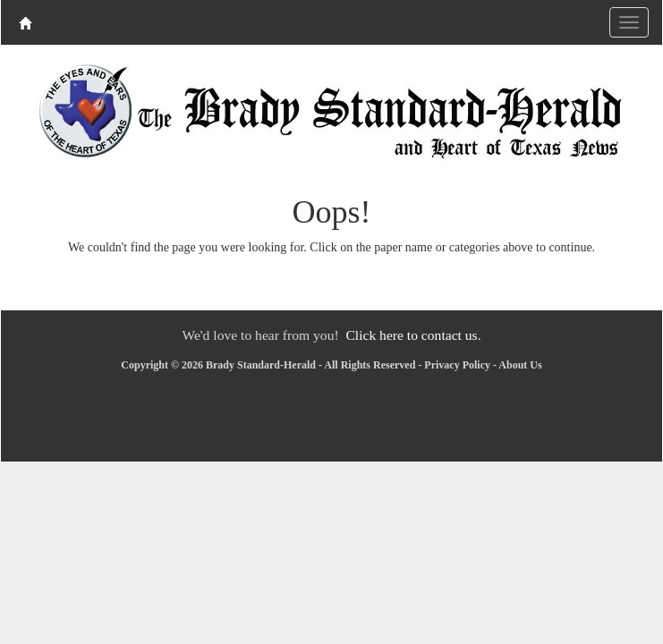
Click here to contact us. (413, 335)
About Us (520, 365)
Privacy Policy (457, 365)
